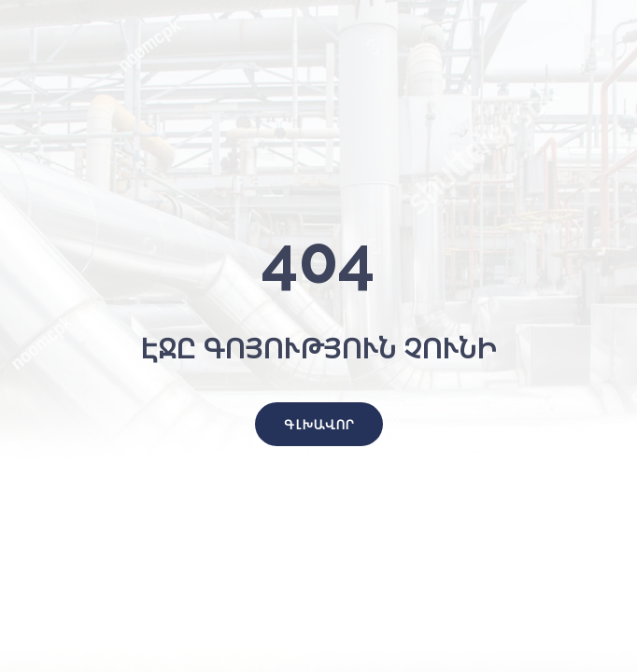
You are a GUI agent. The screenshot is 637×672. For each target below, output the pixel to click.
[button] (319, 424)
